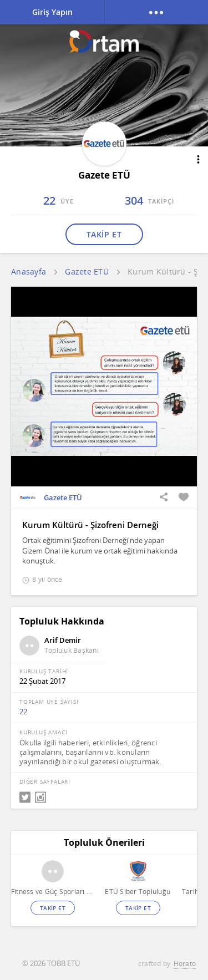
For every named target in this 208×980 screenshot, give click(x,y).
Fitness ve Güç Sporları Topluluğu (52, 892)
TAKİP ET (104, 234)
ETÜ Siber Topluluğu (138, 892)
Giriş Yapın (52, 12)
